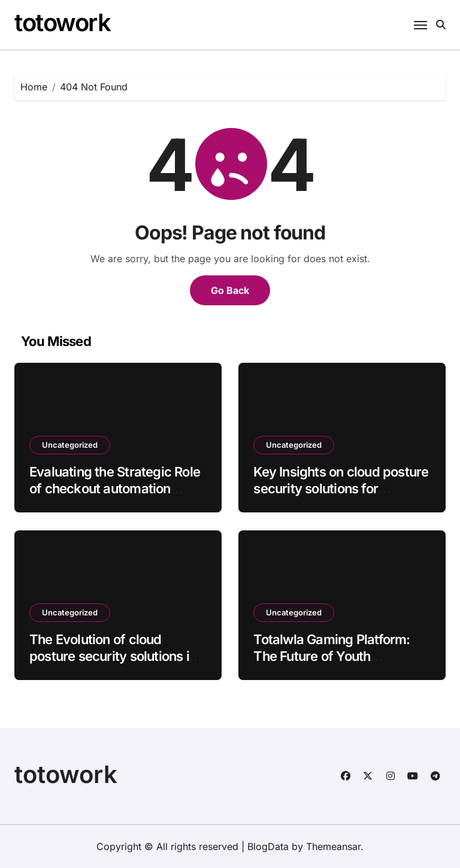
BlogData (268, 846)
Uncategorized (70, 445)
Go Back (230, 290)
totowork (62, 22)
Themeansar (333, 846)
